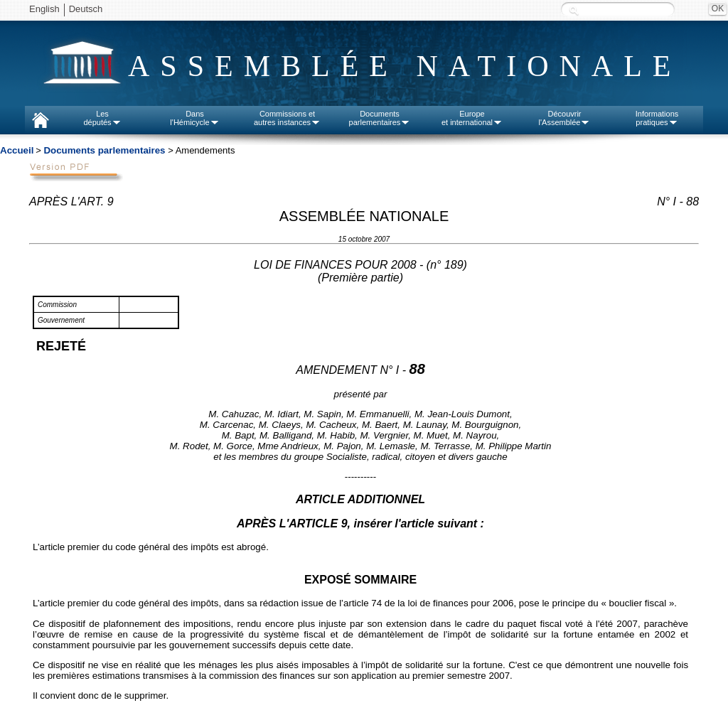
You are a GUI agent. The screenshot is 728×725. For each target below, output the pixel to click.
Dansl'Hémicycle (194, 118)
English (44, 9)
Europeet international (472, 118)
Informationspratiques (657, 118)
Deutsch (86, 9)
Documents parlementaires (104, 150)
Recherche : (574, 10)
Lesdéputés (102, 118)
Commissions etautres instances (287, 118)
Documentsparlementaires (380, 118)
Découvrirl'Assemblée (565, 118)
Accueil (17, 150)
